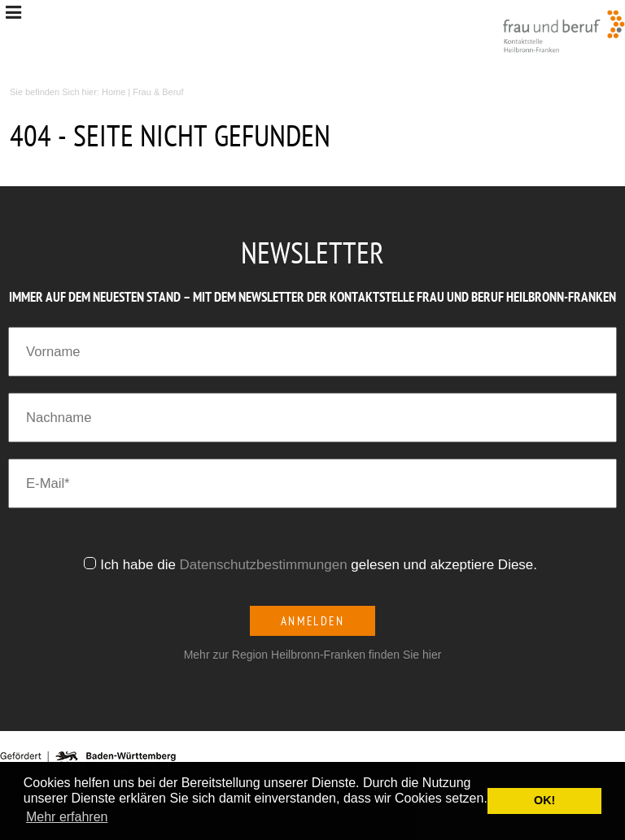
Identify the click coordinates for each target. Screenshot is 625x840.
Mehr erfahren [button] (67, 817)
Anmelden (313, 621)
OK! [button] (544, 800)
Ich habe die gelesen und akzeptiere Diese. (321, 565)
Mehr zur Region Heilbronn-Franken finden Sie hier (313, 655)
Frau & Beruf (158, 92)
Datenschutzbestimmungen (264, 565)
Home (114, 92)
